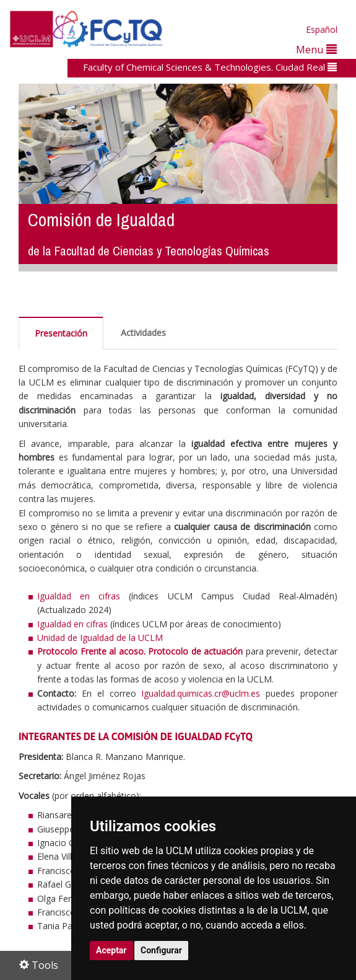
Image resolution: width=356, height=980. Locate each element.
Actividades (143, 333)
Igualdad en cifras (79, 596)
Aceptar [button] (111, 950)
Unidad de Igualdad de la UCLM (100, 638)
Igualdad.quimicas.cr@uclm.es (201, 693)
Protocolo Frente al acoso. (91, 651)
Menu (316, 49)
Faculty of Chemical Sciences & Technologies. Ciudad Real (210, 67)
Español (322, 29)
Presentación (61, 333)
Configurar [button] (161, 950)
